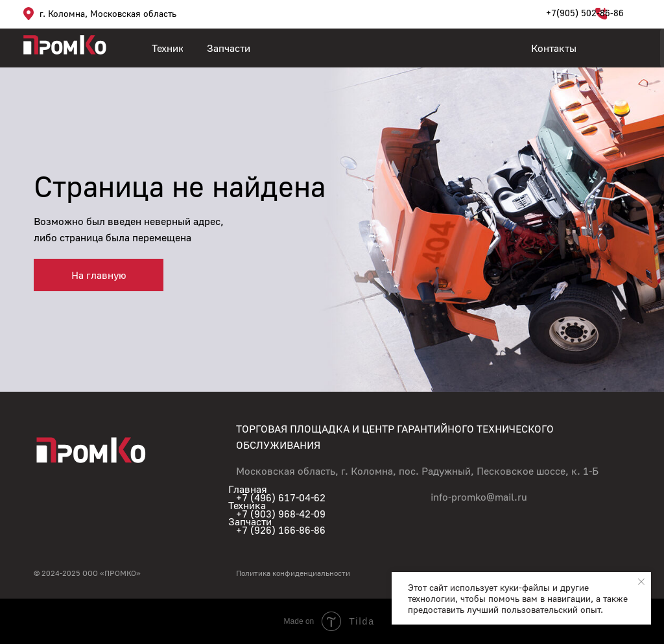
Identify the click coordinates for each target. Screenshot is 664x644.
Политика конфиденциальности (293, 573)
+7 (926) (257, 530)
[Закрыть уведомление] (641, 582)
